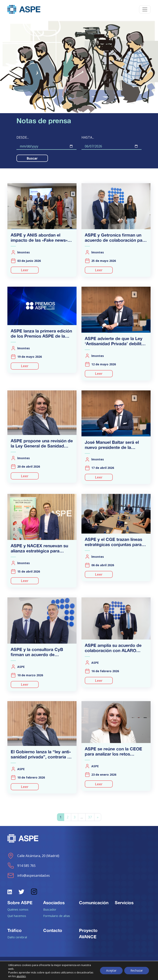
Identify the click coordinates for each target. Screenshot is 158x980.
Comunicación (94, 903)
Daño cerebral (17, 937)
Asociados (54, 903)
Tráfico (15, 930)
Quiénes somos (18, 909)
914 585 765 (21, 866)
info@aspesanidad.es (29, 875)
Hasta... (88, 137)
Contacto (53, 930)
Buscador (50, 909)
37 (90, 817)
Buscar (32, 158)
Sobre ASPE (20, 903)
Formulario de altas (57, 916)
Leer (25, 270)
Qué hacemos (17, 916)
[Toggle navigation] (145, 9)
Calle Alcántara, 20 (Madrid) (33, 856)
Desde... (23, 137)
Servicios (124, 903)
